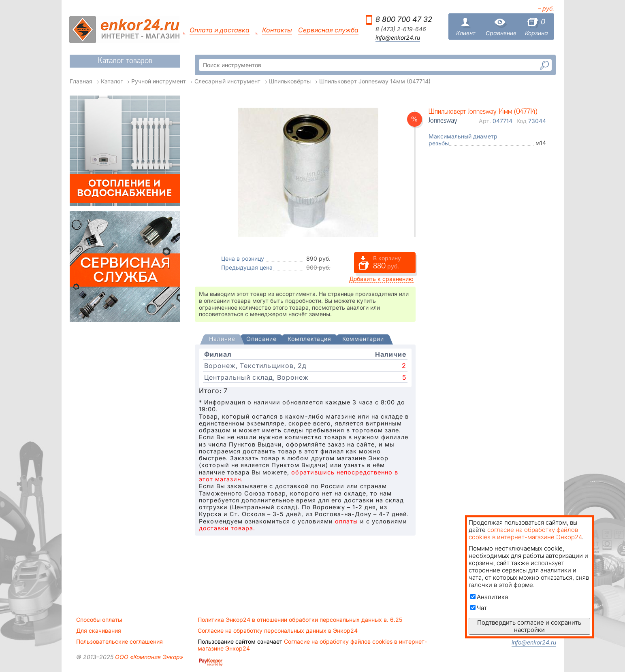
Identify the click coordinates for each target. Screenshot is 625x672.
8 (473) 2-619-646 (401, 29)
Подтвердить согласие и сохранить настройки (529, 626)
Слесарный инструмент (227, 81)
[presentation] (222, 339)
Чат (479, 608)
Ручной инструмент (159, 81)
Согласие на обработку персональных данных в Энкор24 (278, 631)
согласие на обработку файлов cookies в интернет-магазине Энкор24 (525, 533)
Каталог (112, 81)
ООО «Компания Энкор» (148, 657)
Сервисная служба (328, 30)
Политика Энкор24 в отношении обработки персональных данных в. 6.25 (300, 620)
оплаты (347, 521)
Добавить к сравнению (381, 279)
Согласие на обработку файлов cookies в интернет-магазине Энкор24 (312, 645)
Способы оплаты (99, 620)
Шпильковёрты (290, 81)
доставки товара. (227, 528)
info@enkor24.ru (398, 38)
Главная (81, 81)
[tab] (222, 340)
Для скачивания (99, 631)
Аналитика (489, 597)
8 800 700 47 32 (404, 19)
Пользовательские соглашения (119, 642)
